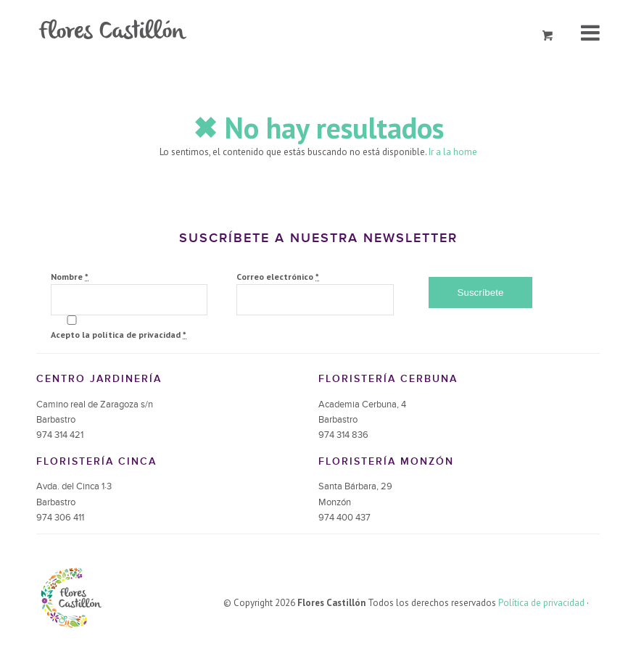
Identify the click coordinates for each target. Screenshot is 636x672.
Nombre (70, 277)
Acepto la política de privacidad (119, 335)
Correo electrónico (278, 277)
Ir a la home (453, 152)
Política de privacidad (541, 603)
